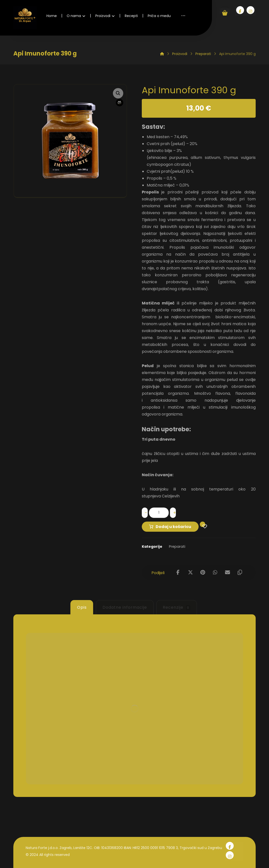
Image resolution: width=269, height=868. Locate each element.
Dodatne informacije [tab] (125, 607)
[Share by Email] (228, 572)
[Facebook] (240, 10)
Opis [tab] (82, 607)
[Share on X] (190, 572)
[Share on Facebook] (178, 572)
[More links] (183, 16)
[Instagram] (250, 10)
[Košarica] (225, 11)
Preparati (177, 547)
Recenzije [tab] (176, 607)
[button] (118, 93)
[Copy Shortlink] (240, 572)
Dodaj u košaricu (173, 527)
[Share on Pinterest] (203, 572)
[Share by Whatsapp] (215, 572)
